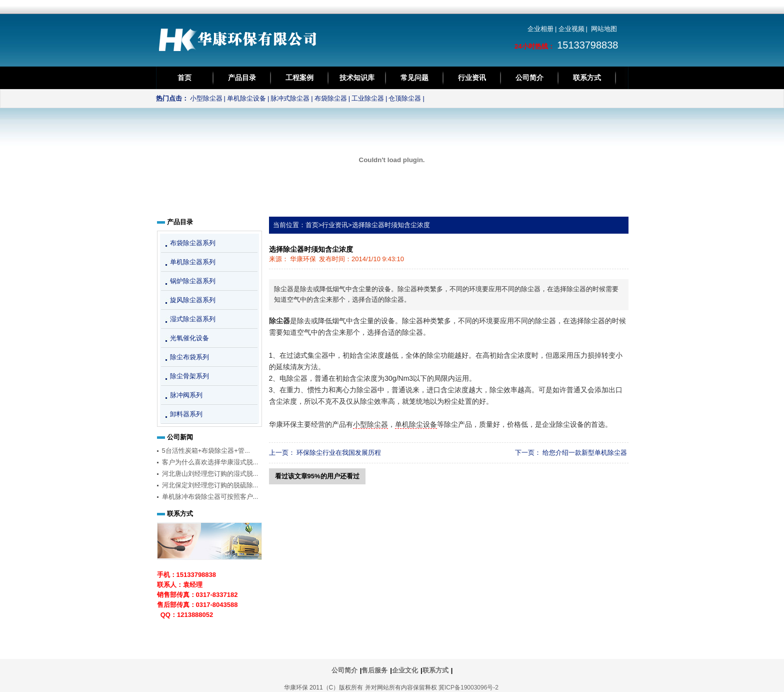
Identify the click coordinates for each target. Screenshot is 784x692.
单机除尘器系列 (193, 262)
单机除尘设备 (246, 98)
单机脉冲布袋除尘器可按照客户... (210, 497)
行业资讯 (472, 78)
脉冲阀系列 (186, 395)
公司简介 (529, 78)
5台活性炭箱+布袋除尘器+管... (206, 451)
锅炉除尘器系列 (193, 281)
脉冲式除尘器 (290, 98)
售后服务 (374, 670)
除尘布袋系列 (189, 357)
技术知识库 (357, 78)
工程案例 (299, 78)
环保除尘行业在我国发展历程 (339, 453)
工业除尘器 (368, 98)
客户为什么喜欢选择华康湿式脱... (210, 462)
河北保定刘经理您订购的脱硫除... (210, 485)
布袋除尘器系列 (193, 243)
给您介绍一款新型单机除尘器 (585, 453)
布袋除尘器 (331, 98)
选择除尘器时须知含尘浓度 (391, 225)
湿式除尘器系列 (193, 319)
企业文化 (405, 670)
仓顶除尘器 (405, 98)
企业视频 (571, 29)
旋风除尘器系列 (193, 300)
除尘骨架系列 (189, 376)
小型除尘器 (206, 98)
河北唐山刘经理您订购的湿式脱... (210, 474)
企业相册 (540, 29)
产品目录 (242, 78)
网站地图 (604, 29)
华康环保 (303, 259)
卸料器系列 (186, 414)
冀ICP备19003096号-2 (468, 687)
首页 (184, 78)
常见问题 (414, 78)
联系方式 (587, 78)
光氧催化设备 (189, 338)
